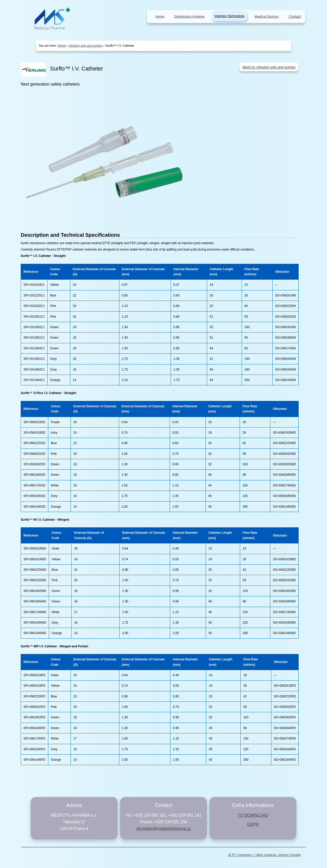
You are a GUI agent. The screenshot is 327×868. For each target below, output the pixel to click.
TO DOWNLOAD (253, 815)
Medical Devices (267, 16)
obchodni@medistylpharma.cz (164, 829)
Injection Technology (230, 16)
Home (62, 46)
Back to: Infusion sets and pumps (269, 67)
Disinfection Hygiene (189, 16)
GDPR (253, 824)
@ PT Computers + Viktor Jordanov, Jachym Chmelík (264, 855)
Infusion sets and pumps (86, 46)
